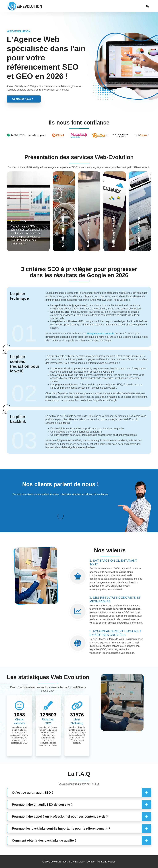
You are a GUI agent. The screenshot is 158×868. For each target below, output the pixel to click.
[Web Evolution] (25, 3)
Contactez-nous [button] (23, 99)
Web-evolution (53, 862)
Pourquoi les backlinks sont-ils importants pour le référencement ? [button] (61, 828)
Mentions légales (106, 862)
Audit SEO (18, 221)
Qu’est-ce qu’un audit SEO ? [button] (33, 793)
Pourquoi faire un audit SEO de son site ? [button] (42, 805)
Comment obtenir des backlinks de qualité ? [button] (44, 840)
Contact (91, 862)
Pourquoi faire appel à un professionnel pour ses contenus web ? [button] (60, 817)
